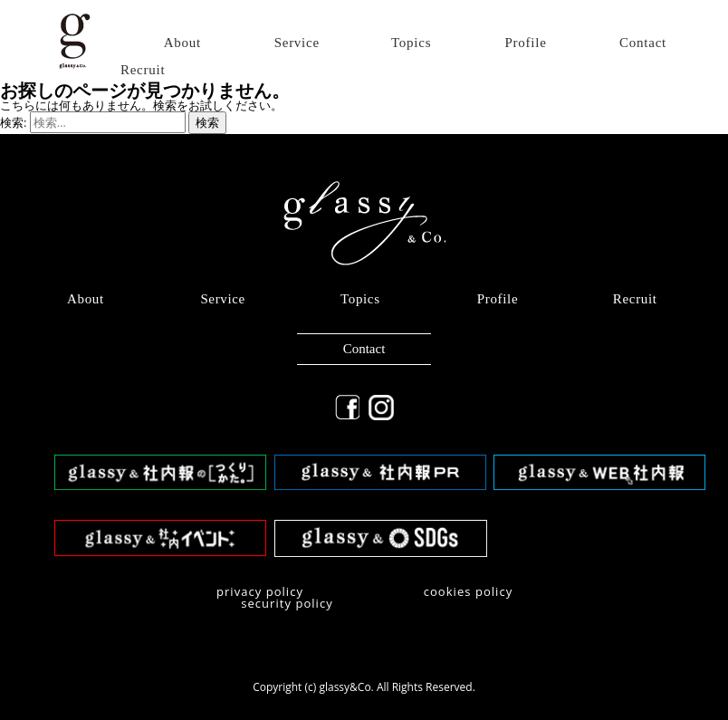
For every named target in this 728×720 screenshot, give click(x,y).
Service (297, 43)
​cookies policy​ (469, 591)
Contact (643, 43)
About (182, 43)
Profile (526, 43)
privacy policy (260, 591)
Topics (411, 43)
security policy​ (287, 603)
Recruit (143, 70)
